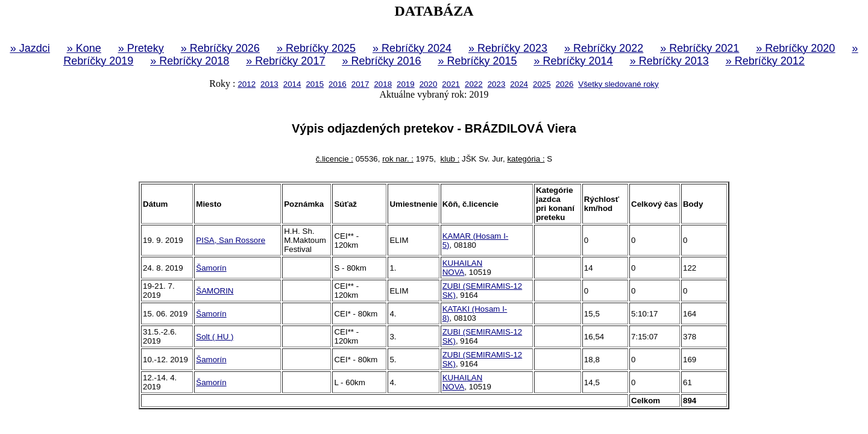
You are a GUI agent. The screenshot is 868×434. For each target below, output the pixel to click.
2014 (292, 84)
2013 (269, 84)
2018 (383, 84)
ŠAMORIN (215, 291)
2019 (406, 84)
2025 (542, 84)
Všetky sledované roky (618, 84)
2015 (315, 84)
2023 (497, 84)
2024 (519, 84)
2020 (429, 84)
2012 (247, 84)
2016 (338, 84)
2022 (474, 84)
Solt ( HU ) (215, 337)
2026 (565, 84)
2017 (360, 84)
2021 (451, 84)
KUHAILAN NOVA (463, 268)
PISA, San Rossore (231, 240)
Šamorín (211, 268)
